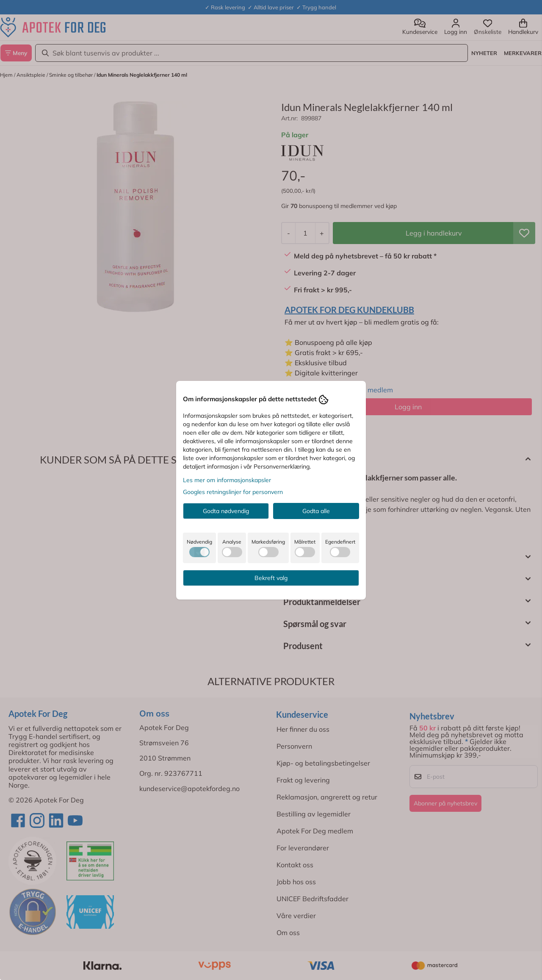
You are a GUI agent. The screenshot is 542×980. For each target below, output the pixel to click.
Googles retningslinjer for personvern (233, 492)
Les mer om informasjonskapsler (227, 480)
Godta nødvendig (226, 511)
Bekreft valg (271, 578)
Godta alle (316, 511)
